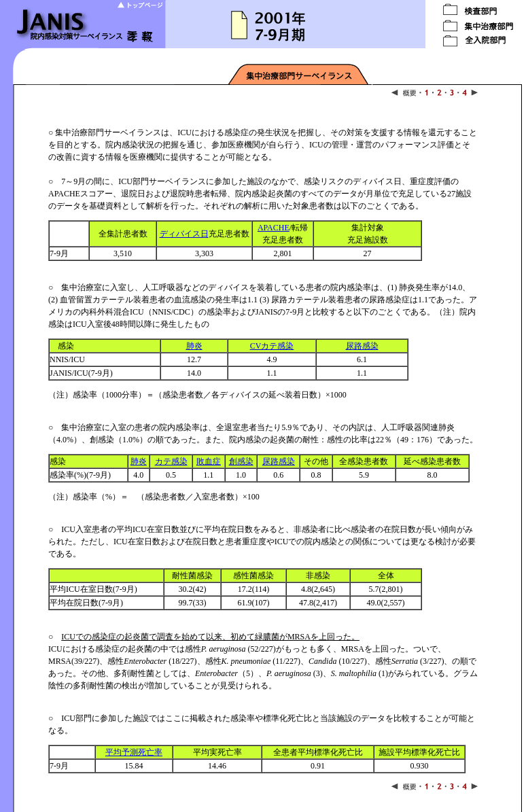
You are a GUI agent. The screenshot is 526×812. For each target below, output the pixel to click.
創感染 (241, 461)
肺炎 (194, 346)
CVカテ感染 (272, 346)
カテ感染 (171, 461)
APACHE (274, 228)
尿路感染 (362, 346)
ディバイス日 (184, 234)
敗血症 (209, 461)
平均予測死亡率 (134, 752)
